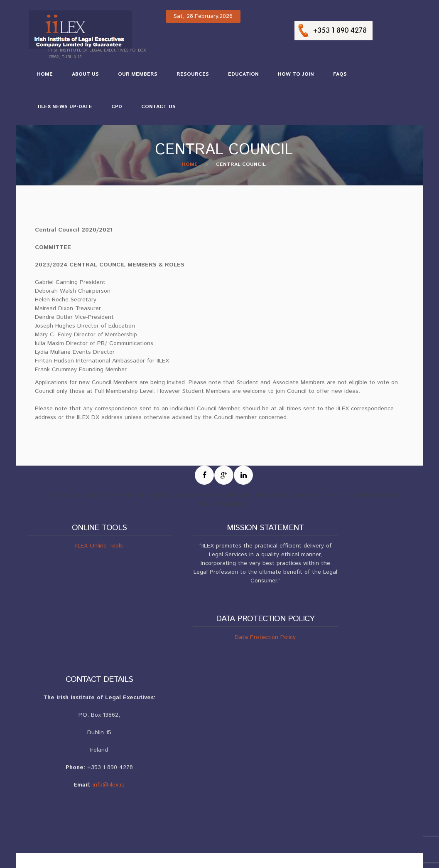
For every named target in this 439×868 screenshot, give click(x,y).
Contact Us (158, 107)
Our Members (134, 78)
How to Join (292, 78)
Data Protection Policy (265, 637)
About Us (81, 78)
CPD (113, 110)
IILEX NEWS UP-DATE (61, 110)
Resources (189, 78)
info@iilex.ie (109, 785)
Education (239, 78)
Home (45, 74)
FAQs (340, 74)
